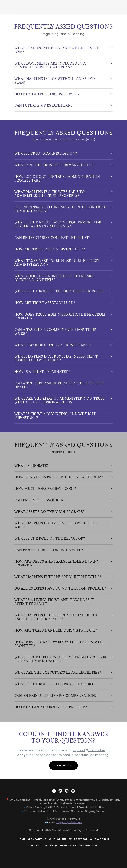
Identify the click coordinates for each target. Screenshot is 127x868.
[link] (54, 791)
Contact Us (64, 765)
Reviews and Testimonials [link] (80, 846)
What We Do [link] (78, 839)
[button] (17, 7)
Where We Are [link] (38, 846)
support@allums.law (89, 750)
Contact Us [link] (37, 839)
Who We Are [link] (58, 839)
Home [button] (22, 839)
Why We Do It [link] (100, 839)
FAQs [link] (54, 846)
